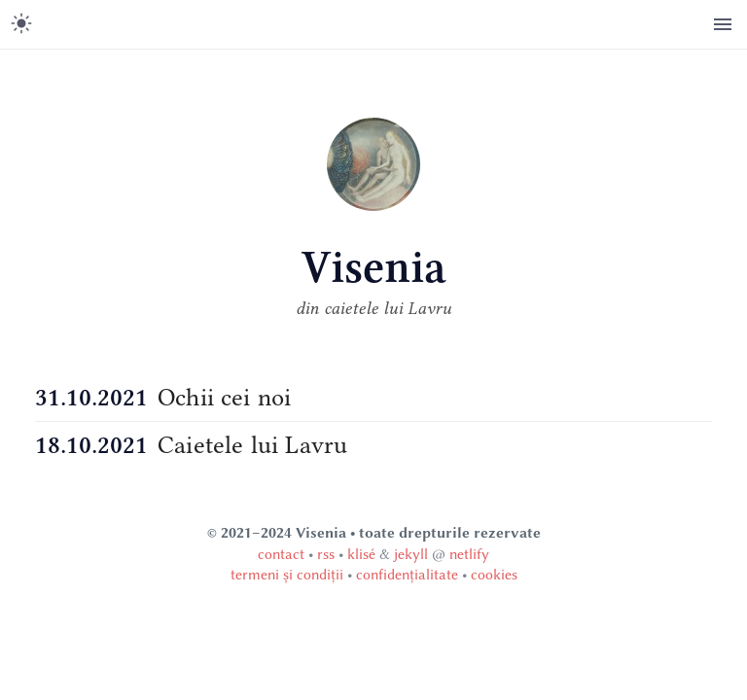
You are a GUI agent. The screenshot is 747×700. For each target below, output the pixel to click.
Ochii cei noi (224, 397)
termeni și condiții (287, 575)
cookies (494, 575)
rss (326, 554)
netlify (469, 554)
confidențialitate (407, 575)
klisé (361, 554)
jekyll (411, 554)
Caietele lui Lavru (252, 445)
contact (281, 554)
